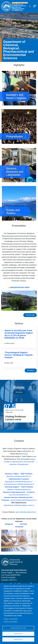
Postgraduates (19, 127)
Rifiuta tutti (18, 634)
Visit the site (30, 315)
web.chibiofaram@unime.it (26, 512)
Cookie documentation (10, 622)
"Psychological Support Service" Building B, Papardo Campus (19, 355)
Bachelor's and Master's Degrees (19, 88)
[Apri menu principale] (34, 6)
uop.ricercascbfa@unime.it (19, 495)
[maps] (25, 454)
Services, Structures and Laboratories (19, 165)
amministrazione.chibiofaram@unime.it (19, 484)
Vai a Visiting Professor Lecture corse (19, 413)
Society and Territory (19, 203)
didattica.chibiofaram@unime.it (19, 489)
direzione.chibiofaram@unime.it (19, 476)
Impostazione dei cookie (18, 628)
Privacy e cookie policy (11, 619)
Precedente (16, 400)
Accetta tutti (18, 639)
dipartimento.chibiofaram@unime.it (18, 482)
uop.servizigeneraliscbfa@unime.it (23, 500)
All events (19, 392)
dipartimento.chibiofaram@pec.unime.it (19, 505)
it (30, 6)
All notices (31, 370)
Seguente (22, 400)
